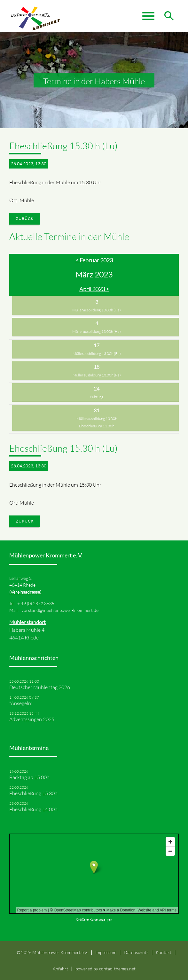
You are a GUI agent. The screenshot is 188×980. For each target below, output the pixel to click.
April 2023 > (94, 289)
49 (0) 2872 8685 (38, 603)
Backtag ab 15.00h (29, 777)
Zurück (25, 219)
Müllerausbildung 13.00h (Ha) (97, 310)
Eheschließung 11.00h (97, 426)
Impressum (106, 952)
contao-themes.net (117, 969)
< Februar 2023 (94, 260)
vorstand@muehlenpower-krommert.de (60, 610)
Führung (97, 397)
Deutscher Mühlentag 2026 (40, 687)
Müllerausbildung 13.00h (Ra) (97, 354)
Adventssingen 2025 (32, 719)
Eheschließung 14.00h (33, 809)
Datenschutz (136, 952)
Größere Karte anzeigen (94, 919)
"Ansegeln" (21, 703)
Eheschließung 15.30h (33, 793)
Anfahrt (60, 969)
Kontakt (164, 952)
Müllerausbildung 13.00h (97, 419)
